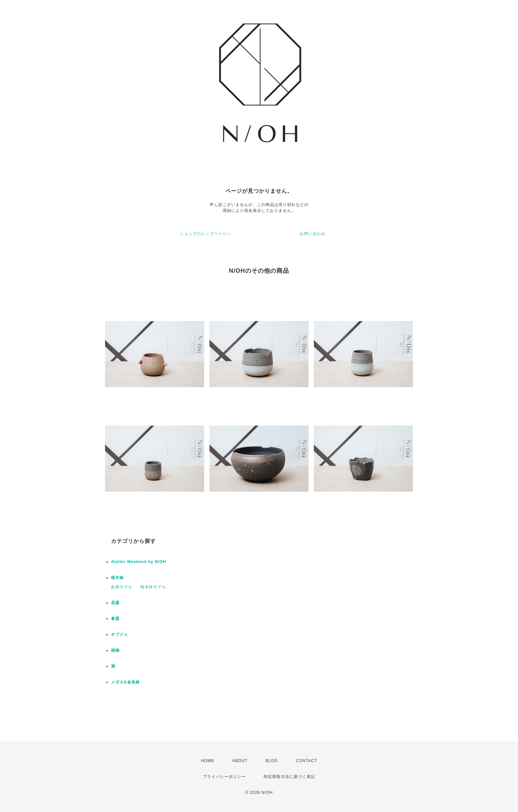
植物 (115, 650)
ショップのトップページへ (205, 234)
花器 (115, 603)
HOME (208, 761)
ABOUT (240, 761)
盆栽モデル (122, 587)
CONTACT (306, 761)
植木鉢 (117, 578)
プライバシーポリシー (224, 777)
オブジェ (120, 634)
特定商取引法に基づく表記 (289, 777)
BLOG (272, 761)
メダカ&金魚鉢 (126, 682)
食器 (115, 619)
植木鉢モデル (153, 587)
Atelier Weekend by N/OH (139, 562)
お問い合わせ (313, 234)
